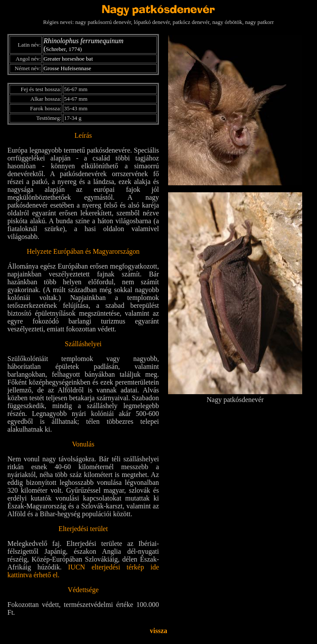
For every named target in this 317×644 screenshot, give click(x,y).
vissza (158, 631)
